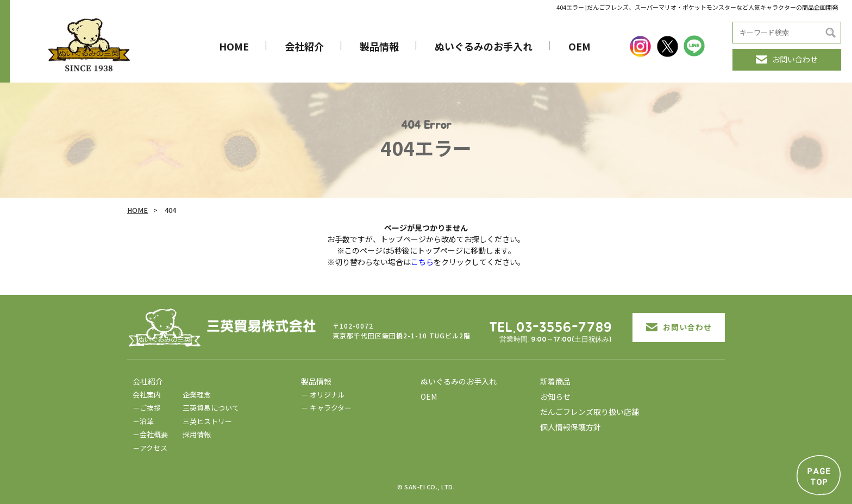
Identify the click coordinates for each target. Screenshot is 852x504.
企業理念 (197, 395)
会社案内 (147, 395)
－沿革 (143, 421)
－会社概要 (150, 434)
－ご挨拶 (147, 408)
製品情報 (379, 46)
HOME (234, 46)
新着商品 (555, 381)
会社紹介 (304, 46)
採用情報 (197, 434)
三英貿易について (211, 408)
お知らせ (555, 396)
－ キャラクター (326, 408)
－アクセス (150, 448)
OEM (580, 46)
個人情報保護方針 (571, 427)
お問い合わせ (787, 59)
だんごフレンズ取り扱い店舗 (590, 412)
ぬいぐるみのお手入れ (484, 46)
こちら (422, 262)
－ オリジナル (323, 395)
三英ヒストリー (207, 421)
